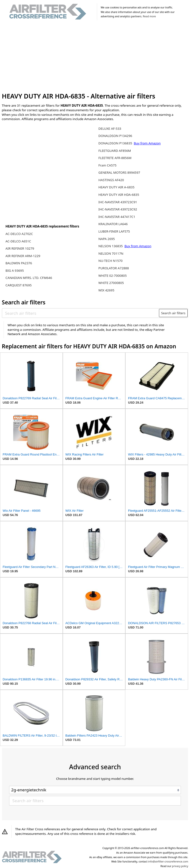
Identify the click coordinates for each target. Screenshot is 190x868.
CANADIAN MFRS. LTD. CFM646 (29, 278)
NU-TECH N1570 (111, 261)
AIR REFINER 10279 (20, 248)
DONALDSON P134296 (115, 136)
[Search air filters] (81, 313)
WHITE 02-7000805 (113, 276)
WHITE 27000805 (111, 283)
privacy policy (180, 866)
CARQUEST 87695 (19, 285)
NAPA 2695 (107, 239)
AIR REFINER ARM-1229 (23, 256)
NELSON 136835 (111, 246)
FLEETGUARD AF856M (115, 151)
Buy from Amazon (147, 143)
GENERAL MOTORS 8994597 (119, 172)
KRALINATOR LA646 (113, 224)
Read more (149, 16)
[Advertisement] (95, 57)
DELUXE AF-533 (110, 129)
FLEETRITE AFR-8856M (115, 158)
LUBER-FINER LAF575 (114, 231)
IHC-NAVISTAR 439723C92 (118, 209)
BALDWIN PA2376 (19, 263)
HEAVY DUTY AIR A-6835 (116, 187)
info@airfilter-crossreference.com (168, 862)
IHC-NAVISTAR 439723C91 (118, 202)
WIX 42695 (106, 290)
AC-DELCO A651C (18, 241)
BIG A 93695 (15, 271)
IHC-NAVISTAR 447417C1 (117, 217)
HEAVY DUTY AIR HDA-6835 (119, 195)
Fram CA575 (107, 165)
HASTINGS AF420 (111, 180)
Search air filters (173, 313)
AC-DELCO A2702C (19, 234)
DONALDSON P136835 (116, 143)
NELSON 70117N (111, 253)
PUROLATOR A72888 (114, 268)
